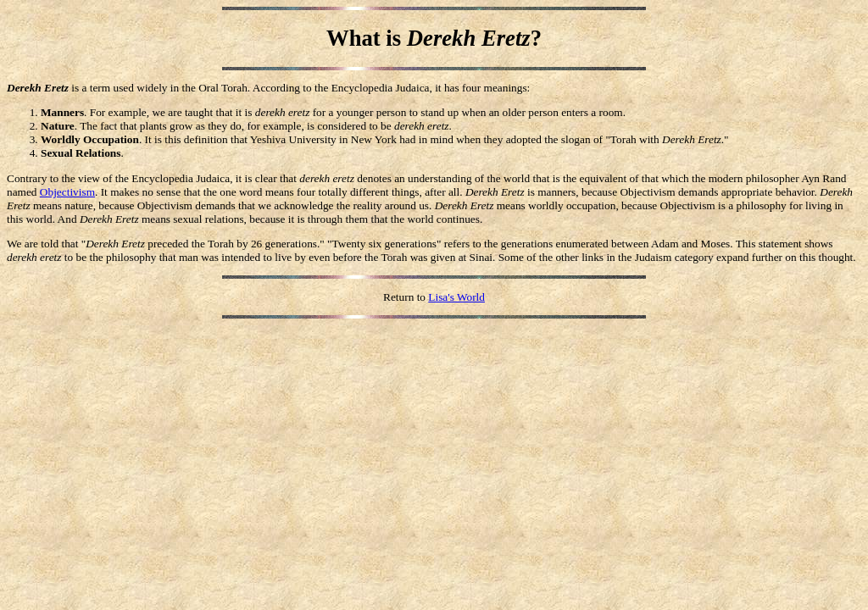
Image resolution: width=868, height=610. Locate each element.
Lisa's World (456, 297)
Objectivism (67, 192)
